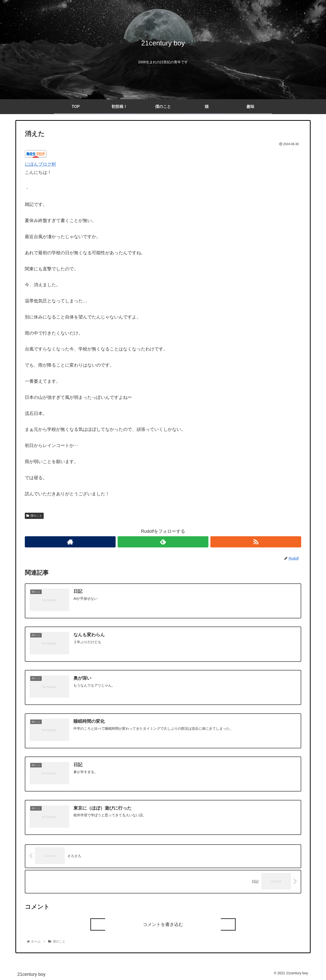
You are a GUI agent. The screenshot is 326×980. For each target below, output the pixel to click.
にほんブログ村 (40, 164)
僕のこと (34, 516)
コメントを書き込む (163, 924)
